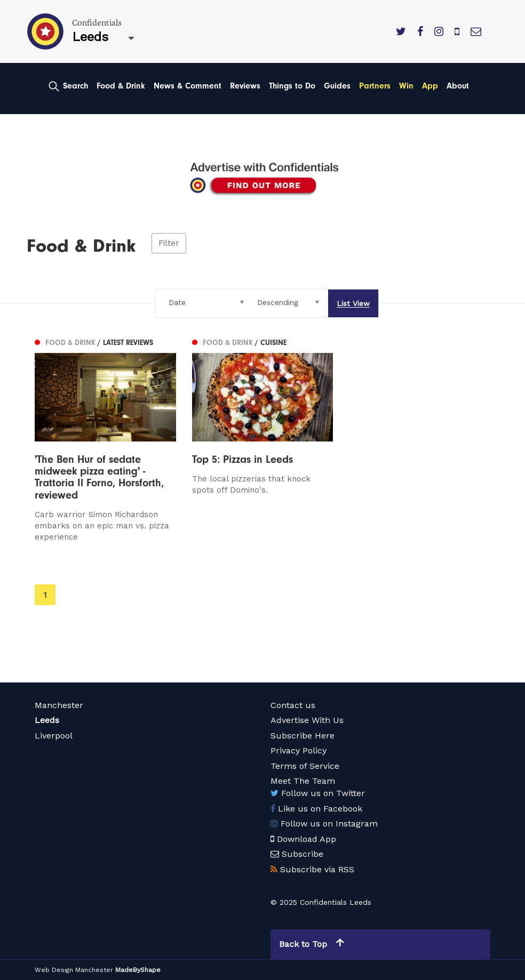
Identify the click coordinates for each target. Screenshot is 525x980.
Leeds (47, 720)
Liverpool (54, 736)
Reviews (245, 86)
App (430, 86)
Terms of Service (305, 766)
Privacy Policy (299, 750)
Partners (375, 86)
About (458, 86)
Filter (169, 243)
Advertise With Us (307, 720)
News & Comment (188, 86)
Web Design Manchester (74, 970)
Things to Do (292, 86)
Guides (337, 86)
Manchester (59, 705)
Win (406, 86)
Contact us (293, 705)
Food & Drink (121, 86)
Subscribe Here (303, 736)
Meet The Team (303, 781)
